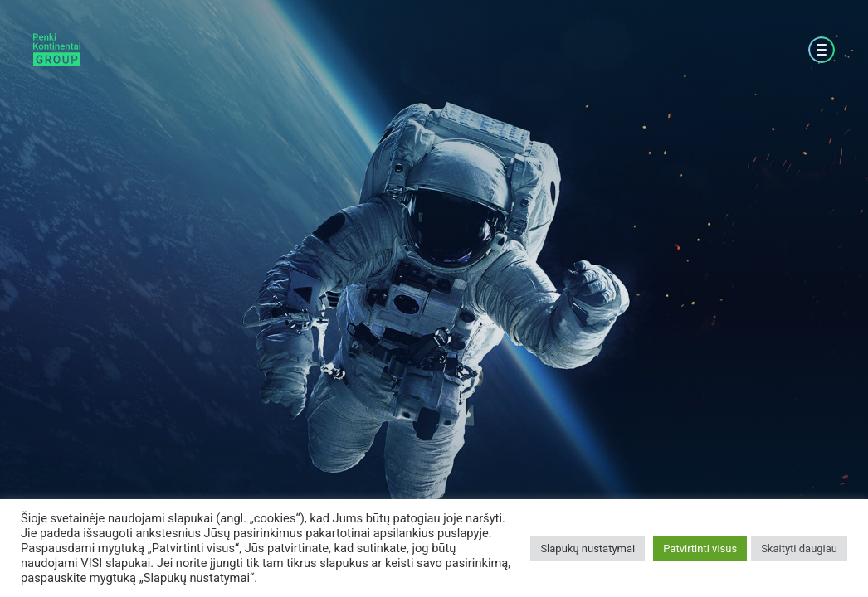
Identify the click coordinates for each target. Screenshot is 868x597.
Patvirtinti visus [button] (700, 548)
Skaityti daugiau (799, 548)
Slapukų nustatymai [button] (588, 548)
